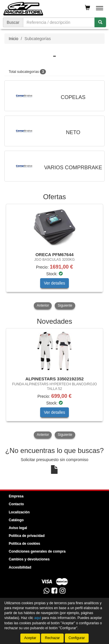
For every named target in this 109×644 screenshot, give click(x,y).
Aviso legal (18, 528)
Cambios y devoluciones (29, 559)
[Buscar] (100, 22)
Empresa (16, 496)
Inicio (14, 39)
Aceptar (30, 638)
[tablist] (54, 257)
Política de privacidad (27, 536)
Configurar (77, 638)
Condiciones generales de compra (37, 551)
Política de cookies (24, 544)
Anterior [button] (43, 305)
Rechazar (52, 638)
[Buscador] (59, 22)
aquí (38, 618)
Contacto (16, 504)
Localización (19, 512)
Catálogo (16, 520)
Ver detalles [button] (54, 283)
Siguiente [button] (65, 305)
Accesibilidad (20, 567)
